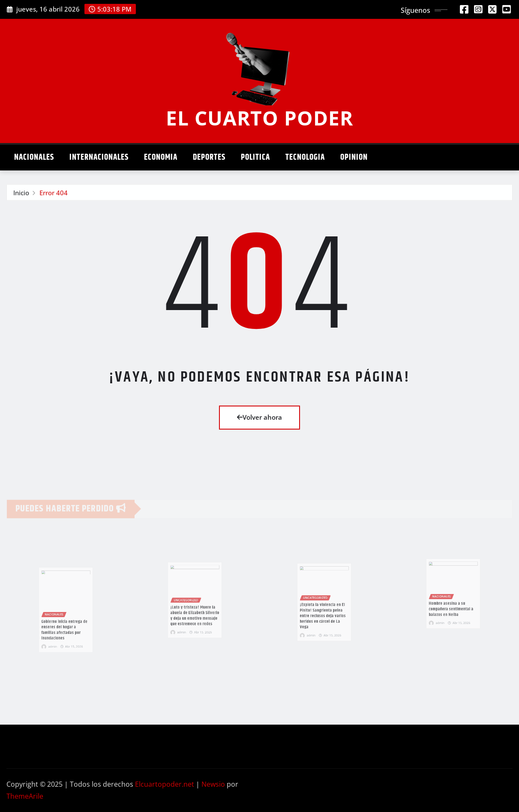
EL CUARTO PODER (259, 118)
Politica (255, 157)
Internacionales (99, 157)
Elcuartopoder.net (165, 784)
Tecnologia (305, 157)
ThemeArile (25, 796)
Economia (161, 157)
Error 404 (54, 194)
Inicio (21, 194)
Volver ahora (259, 417)
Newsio (213, 784)
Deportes (209, 157)
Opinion (354, 157)
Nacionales (34, 157)
